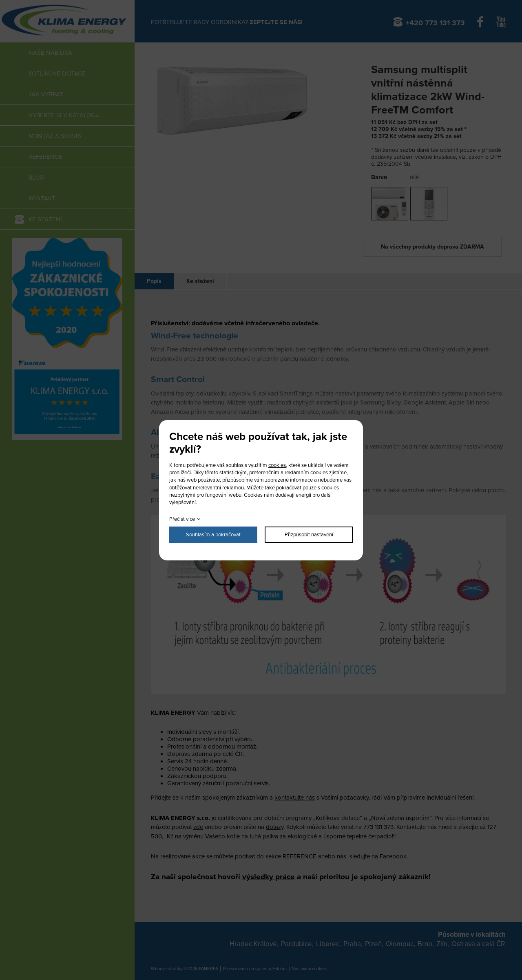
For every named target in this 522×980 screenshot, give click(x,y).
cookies (277, 465)
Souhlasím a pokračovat (213, 535)
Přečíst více (182, 519)
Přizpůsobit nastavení (309, 535)
